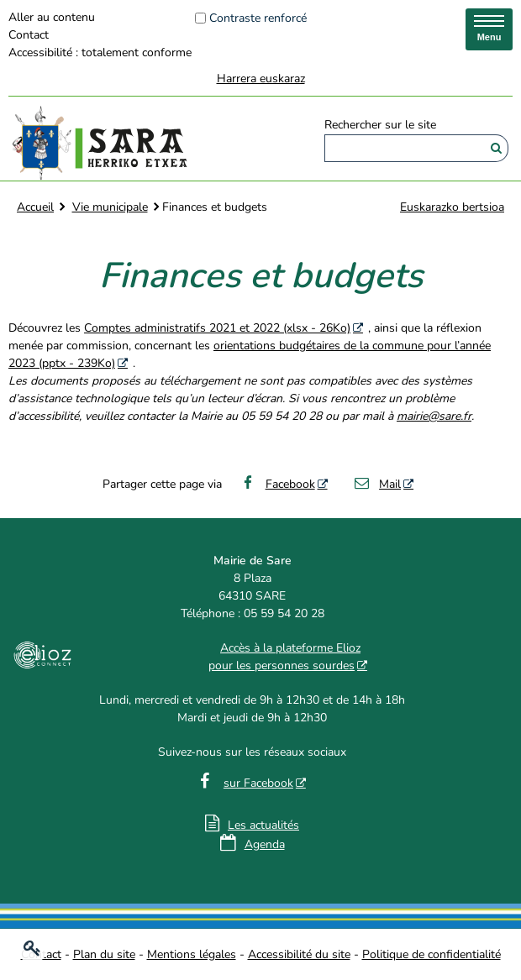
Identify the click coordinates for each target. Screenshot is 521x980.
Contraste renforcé (258, 18)
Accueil (35, 207)
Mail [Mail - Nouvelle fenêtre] (377, 484)
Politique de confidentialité (432, 954)
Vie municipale (110, 207)
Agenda (265, 844)
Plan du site (104, 954)
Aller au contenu (52, 17)
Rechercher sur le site (380, 126)
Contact (29, 35)
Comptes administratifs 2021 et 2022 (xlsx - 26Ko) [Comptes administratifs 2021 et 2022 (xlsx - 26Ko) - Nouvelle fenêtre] (217, 328)
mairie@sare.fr (434, 416)
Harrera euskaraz (261, 79)
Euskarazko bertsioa (452, 207)
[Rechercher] (496, 148)
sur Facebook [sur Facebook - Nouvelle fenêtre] (258, 783)
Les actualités (263, 825)
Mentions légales (192, 954)
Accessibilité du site (299, 954)
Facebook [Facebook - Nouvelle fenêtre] (277, 484)
